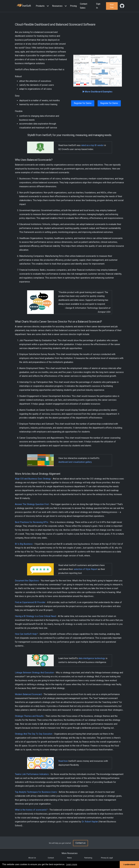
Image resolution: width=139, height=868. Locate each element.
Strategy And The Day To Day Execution (34, 734)
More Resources (70, 853)
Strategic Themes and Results (29, 716)
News (69, 858)
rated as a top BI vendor (92, 145)
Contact (51, 858)
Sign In (98, 6)
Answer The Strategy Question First (32, 504)
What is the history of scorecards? (31, 810)
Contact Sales (84, 6)
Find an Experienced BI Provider (30, 602)
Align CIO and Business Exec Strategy (33, 479)
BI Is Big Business (24, 544)
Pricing (73, 6)
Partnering (88, 858)
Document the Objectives (27, 581)
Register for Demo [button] (83, 103)
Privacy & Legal (107, 858)
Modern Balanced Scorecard (28, 694)
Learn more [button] (72, 864)
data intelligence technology (92, 658)
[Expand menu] (47, 6)
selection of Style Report (85, 569)
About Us (32, 858)
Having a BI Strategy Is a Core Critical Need (35, 616)
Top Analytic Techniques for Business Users (36, 792)
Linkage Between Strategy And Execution (34, 673)
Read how (63, 761)
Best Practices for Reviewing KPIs (31, 522)
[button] (43, 6)
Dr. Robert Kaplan (90, 822)
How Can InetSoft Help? (26, 634)
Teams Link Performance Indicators (32, 774)
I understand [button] (129, 864)
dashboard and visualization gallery (75, 462)
